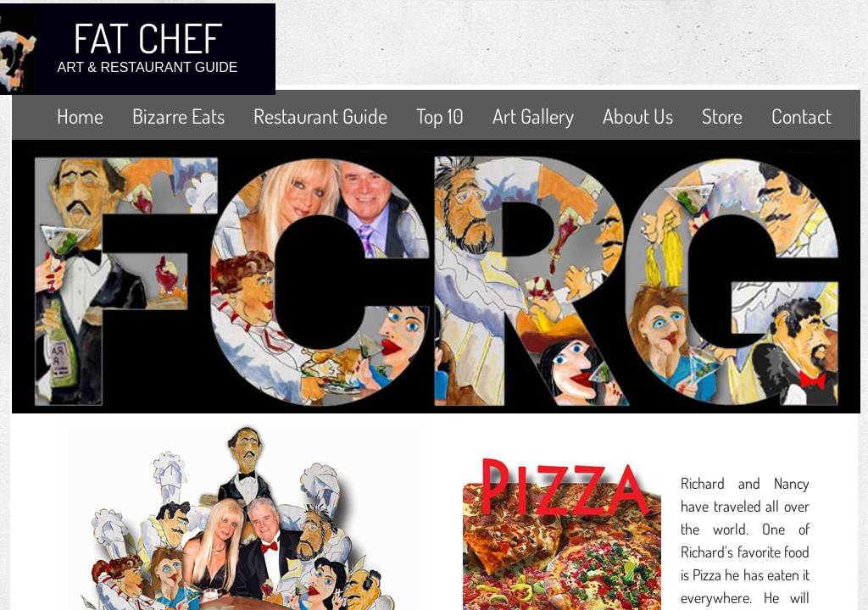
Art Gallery (533, 116)
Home (80, 116)
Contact (801, 116)
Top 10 (440, 116)
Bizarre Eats (178, 116)
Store (722, 116)
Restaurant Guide (320, 116)
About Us (638, 116)
